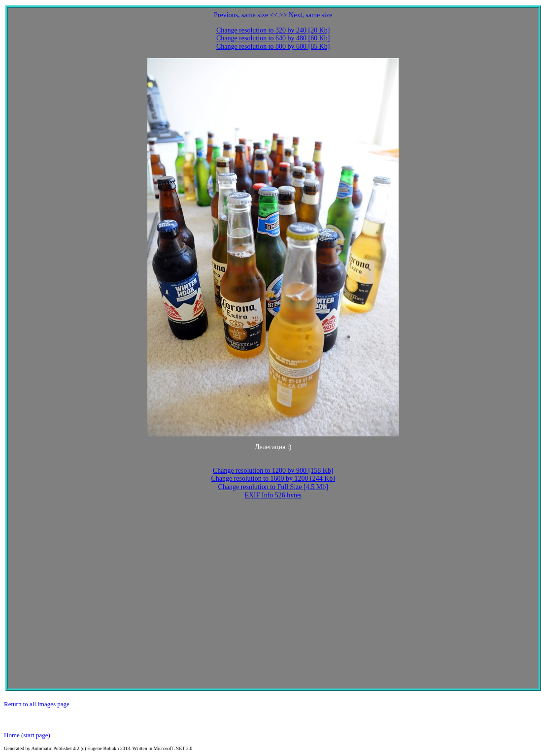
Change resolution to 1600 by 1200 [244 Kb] (273, 478)
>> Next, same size (306, 15)
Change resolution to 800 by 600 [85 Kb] (273, 47)
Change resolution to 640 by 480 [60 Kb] (273, 38)
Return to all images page (37, 704)
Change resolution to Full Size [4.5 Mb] (273, 487)
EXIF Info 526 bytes (273, 495)
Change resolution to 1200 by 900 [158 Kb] (273, 471)
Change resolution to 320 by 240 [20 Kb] (273, 30)
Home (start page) (27, 735)
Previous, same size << (246, 15)
